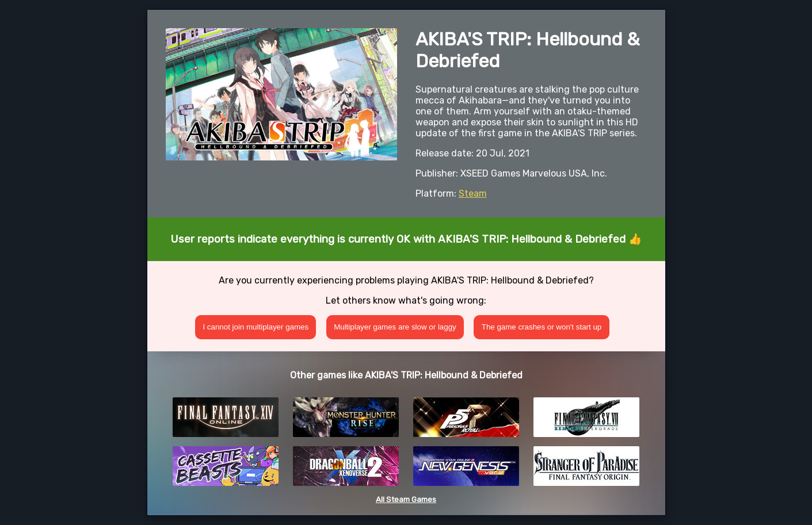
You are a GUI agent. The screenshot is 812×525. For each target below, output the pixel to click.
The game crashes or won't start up (542, 327)
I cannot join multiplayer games (256, 327)
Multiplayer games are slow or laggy (395, 327)
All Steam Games (406, 499)
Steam (473, 193)
